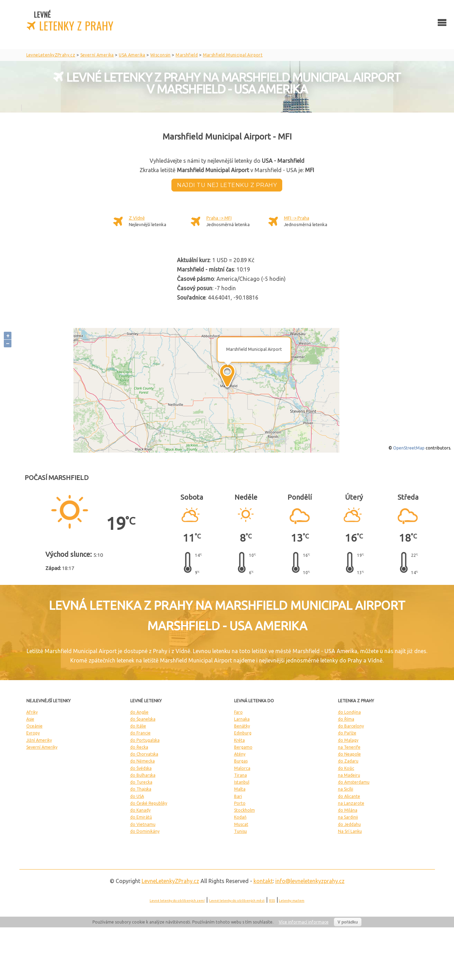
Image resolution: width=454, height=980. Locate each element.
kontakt (263, 881)
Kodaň (240, 817)
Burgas (241, 761)
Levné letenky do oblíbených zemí (177, 901)
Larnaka (242, 719)
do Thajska (141, 789)
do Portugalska (145, 740)
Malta (240, 789)
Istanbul (242, 782)
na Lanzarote (351, 803)
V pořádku (348, 922)
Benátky (242, 726)
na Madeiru (349, 775)
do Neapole (349, 754)
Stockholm (244, 810)
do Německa (143, 761)
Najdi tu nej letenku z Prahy (227, 185)
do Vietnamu (143, 824)
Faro (238, 712)
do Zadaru (348, 761)
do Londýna (349, 712)
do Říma (346, 719)
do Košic (346, 768)
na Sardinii (348, 817)
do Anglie (139, 712)
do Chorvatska (144, 754)
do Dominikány (145, 831)
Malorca (242, 768)
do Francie (140, 733)
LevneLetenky (170, 881)
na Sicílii (346, 789)
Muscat (241, 824)
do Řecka (139, 747)
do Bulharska (143, 775)
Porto (240, 803)
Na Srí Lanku (350, 831)
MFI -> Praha (297, 218)
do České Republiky (149, 803)
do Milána (348, 810)
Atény (240, 754)
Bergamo (243, 747)
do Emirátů (141, 817)
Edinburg (243, 733)
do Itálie (138, 726)
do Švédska (141, 768)
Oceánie (34, 726)
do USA (137, 796)
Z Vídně (137, 218)
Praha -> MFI (219, 218)
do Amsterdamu (354, 782)
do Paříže (347, 733)
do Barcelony (351, 726)
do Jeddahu (349, 824)
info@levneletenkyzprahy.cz (310, 881)
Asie (30, 719)
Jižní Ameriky (39, 740)
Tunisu (241, 831)
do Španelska (143, 719)
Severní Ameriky (42, 747)
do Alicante (349, 796)
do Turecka (141, 782)
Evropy (33, 733)
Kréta (239, 740)
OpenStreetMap (409, 448)
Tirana (241, 775)
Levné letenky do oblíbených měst (237, 901)
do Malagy (348, 740)
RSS (272, 901)
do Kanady (140, 810)
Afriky (32, 712)
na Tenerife (349, 747)
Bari (238, 796)
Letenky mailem (292, 901)
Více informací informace (304, 922)
